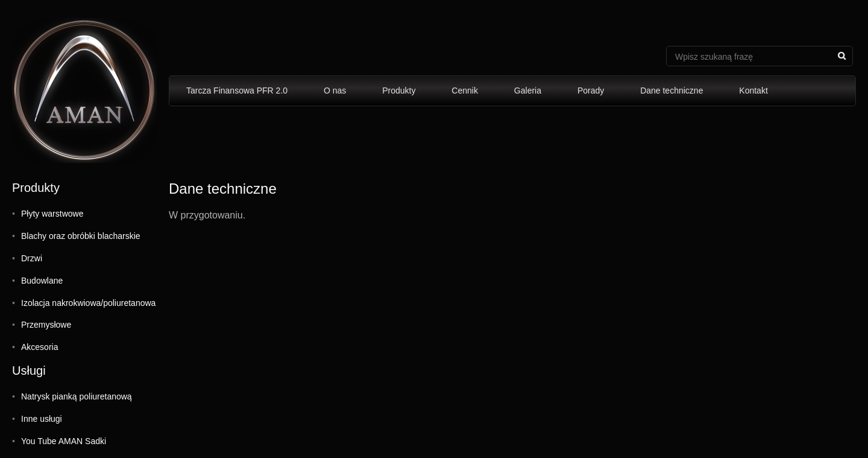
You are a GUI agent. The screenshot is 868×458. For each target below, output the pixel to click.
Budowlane (42, 281)
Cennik (465, 91)
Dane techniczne (671, 91)
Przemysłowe (46, 325)
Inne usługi (42, 419)
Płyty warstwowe (52, 214)
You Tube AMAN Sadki (64, 441)
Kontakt (753, 91)
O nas (335, 91)
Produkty (399, 91)
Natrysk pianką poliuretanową (77, 396)
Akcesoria (39, 347)
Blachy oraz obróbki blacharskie (81, 236)
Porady (591, 91)
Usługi (29, 371)
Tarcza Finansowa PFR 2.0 (237, 91)
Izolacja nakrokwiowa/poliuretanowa (88, 303)
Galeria (528, 91)
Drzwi (32, 258)
